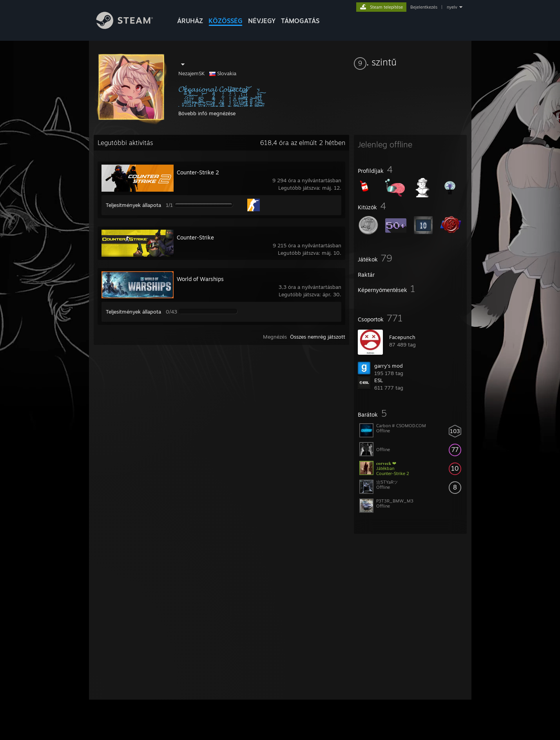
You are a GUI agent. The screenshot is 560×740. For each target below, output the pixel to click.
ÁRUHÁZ (190, 21)
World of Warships (200, 279)
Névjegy (262, 21)
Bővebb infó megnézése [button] (207, 113)
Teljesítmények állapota (133, 205)
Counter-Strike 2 (198, 172)
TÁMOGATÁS (300, 21)
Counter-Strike (195, 237)
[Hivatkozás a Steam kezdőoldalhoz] (130, 27)
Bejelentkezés (424, 7)
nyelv (452, 7)
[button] (410, 62)
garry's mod (389, 366)
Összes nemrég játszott (318, 337)
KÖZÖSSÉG (226, 21)
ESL (379, 380)
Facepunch (402, 337)
